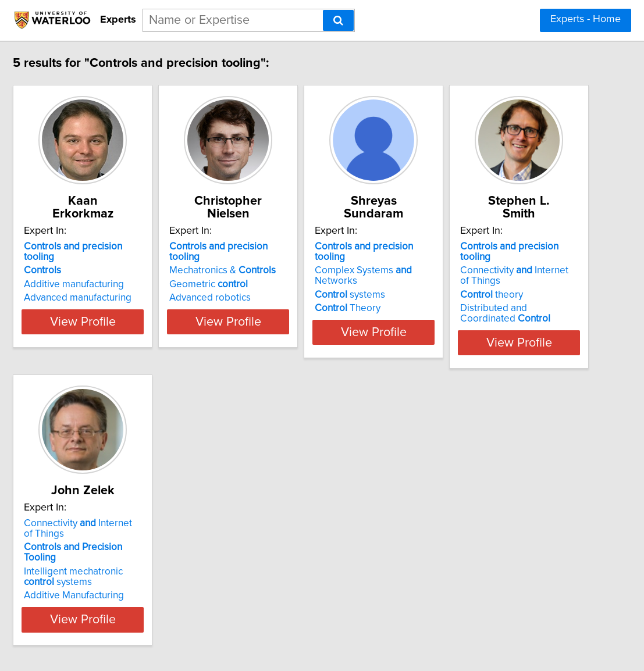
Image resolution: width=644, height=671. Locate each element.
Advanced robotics (287, 274)
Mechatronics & (299, 247)
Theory (453, 274)
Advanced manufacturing (125, 274)
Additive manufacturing (122, 261)
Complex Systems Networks (492, 247)
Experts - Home (586, 19)
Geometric (285, 261)
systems (456, 261)
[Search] (338, 20)
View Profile (145, 319)
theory (103, 538)
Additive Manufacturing (296, 562)
